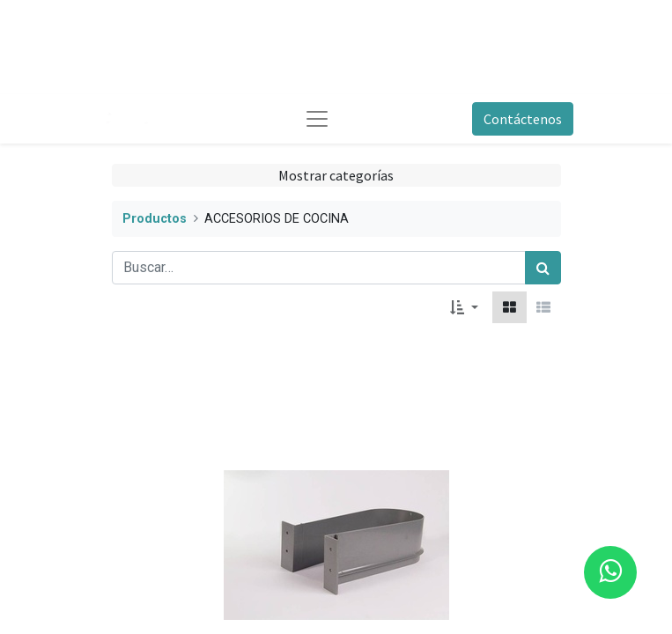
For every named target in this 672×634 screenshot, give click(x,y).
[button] (464, 307)
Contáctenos (523, 119)
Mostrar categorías (336, 175)
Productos (155, 219)
